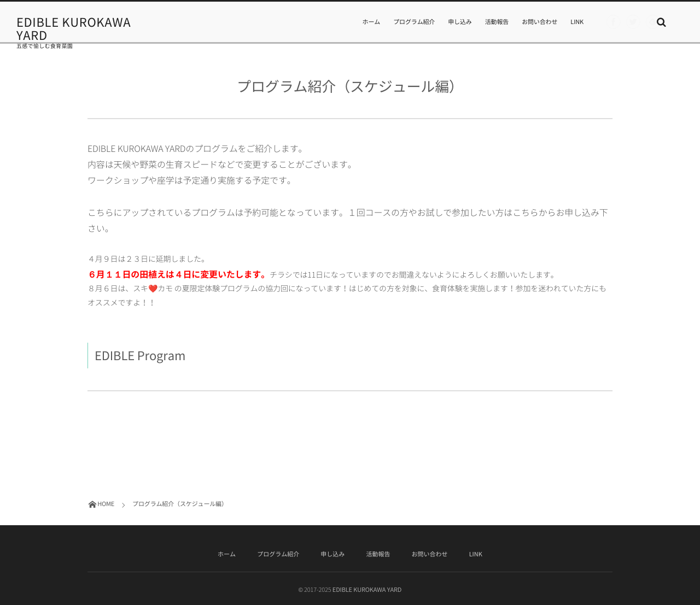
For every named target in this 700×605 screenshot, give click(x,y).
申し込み (460, 22)
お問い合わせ (539, 22)
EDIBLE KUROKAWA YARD (74, 29)
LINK (577, 22)
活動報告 (497, 22)
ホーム (372, 22)
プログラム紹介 (414, 22)
